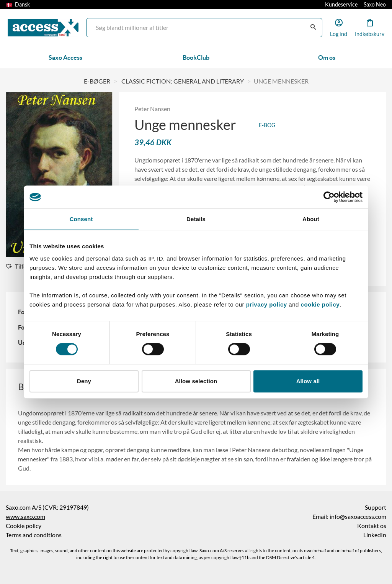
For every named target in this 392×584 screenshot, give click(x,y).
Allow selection (196, 381)
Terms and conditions (34, 535)
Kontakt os (372, 526)
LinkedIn (375, 535)
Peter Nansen (152, 109)
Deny (84, 381)
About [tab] (311, 219)
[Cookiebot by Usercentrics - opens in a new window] (329, 197)
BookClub (196, 57)
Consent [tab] (81, 219)
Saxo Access (65, 57)
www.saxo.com (25, 517)
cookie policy (319, 304)
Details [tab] (196, 219)
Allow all (308, 381)
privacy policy (267, 304)
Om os (327, 57)
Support (376, 507)
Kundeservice (341, 5)
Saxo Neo (375, 5)
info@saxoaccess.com (358, 517)
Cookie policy (24, 526)
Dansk (18, 5)
